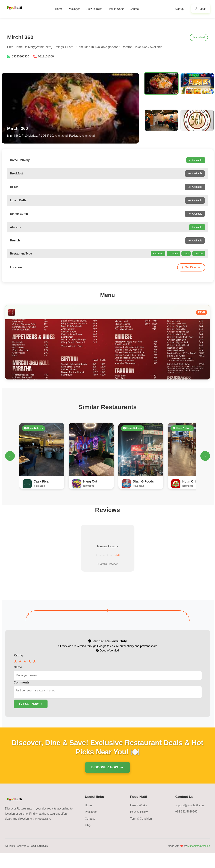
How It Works (116, 9)
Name (18, 680)
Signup (179, 9)
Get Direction (191, 267)
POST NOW (31, 719)
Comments (22, 696)
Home (59, 9)
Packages (74, 9)
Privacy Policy (139, 827)
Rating (18, 669)
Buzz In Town (94, 9)
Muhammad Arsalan (199, 861)
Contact (135, 9)
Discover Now (105, 782)
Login (203, 9)
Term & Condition (141, 833)
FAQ (88, 840)
